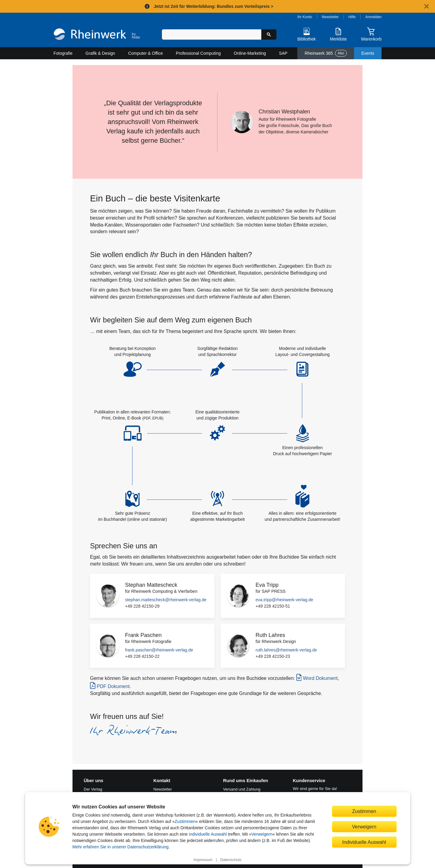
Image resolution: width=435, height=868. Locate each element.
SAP (283, 53)
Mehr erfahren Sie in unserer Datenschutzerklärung (121, 847)
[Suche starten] (269, 34)
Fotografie (63, 53)
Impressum (203, 860)
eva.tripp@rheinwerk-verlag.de (284, 600)
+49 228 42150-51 (273, 606)
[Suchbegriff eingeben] (212, 34)
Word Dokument (317, 677)
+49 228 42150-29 (142, 606)
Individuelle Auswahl (364, 842)
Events (368, 53)
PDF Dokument (110, 685)
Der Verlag (93, 789)
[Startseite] (97, 35)
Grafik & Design (100, 53)
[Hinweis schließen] (427, 6)
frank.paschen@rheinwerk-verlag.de (159, 650)
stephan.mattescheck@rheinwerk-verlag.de (166, 600)
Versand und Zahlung (242, 789)
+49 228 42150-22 (142, 656)
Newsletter (330, 17)
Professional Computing (198, 53)
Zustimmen (185, 821)
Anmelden (373, 17)
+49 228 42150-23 (273, 656)
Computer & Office (145, 53)
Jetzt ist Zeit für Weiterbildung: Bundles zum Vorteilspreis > (214, 6)
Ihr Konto (305, 17)
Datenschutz (231, 860)
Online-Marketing (250, 53)
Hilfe (352, 17)
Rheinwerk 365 (326, 53)
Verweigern (262, 834)
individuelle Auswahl (208, 834)
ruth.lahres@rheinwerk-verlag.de (286, 650)
